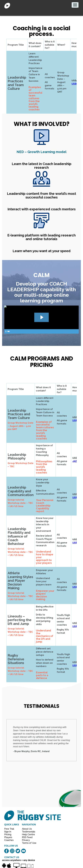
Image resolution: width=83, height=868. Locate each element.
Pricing (8, 834)
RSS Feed (27, 837)
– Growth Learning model (41, 152)
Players (8, 837)
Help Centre (28, 834)
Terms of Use (28, 843)
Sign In (8, 832)
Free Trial (9, 829)
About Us (27, 829)
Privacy (26, 840)
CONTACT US (12, 857)
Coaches (9, 840)
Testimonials (28, 832)
